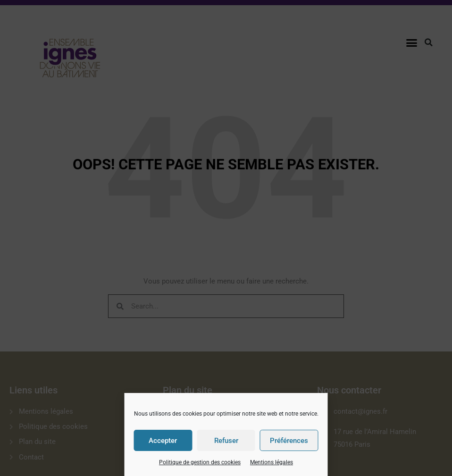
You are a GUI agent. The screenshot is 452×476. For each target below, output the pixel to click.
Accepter (163, 441)
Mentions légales (272, 462)
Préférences (289, 441)
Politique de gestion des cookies (200, 462)
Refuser (226, 441)
